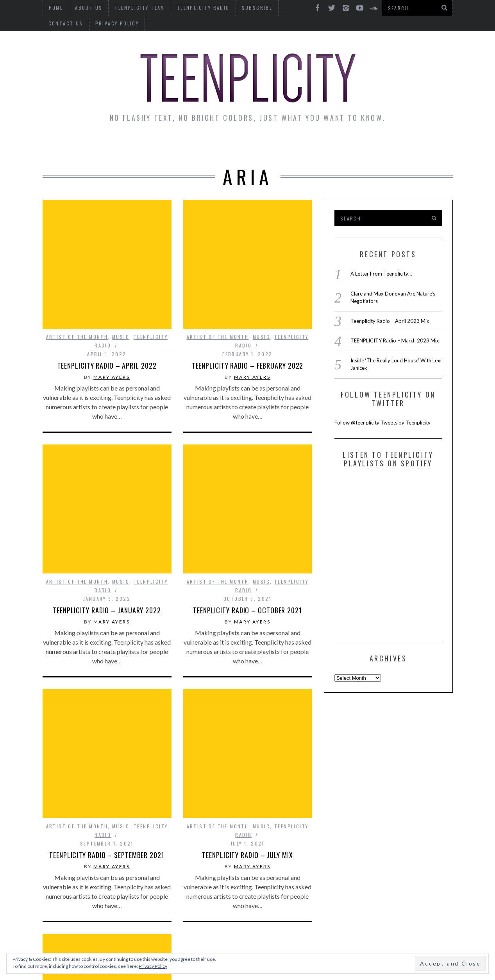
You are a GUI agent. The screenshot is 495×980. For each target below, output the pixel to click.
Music (121, 270)
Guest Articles (324, 145)
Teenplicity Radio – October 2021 (247, 477)
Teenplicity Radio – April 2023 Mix (390, 321)
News (64, 145)
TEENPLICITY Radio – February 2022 (248, 299)
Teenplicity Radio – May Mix (107, 832)
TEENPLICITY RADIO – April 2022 (107, 299)
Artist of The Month (77, 270)
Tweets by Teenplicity (406, 423)
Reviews (386, 145)
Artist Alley (172, 145)
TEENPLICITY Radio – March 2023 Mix (395, 340)
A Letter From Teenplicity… (381, 274)
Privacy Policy (70, 23)
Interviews (110, 145)
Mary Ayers (112, 310)
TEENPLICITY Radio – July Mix (247, 654)
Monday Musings (246, 145)
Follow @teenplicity (357, 423)
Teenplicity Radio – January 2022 (107, 477)
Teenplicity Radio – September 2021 (107, 654)
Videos (429, 145)
